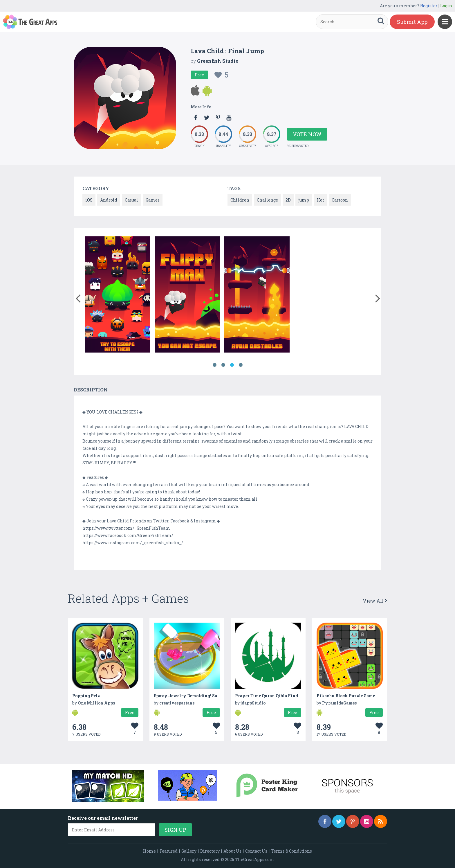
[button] (78, 297)
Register (429, 6)
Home (149, 851)
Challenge (267, 200)
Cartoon (340, 200)
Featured (169, 851)
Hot (320, 200)
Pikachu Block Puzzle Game (346, 696)
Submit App (412, 22)
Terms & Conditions (291, 851)
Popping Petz (86, 696)
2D (288, 200)
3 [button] (232, 365)
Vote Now (307, 134)
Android (109, 200)
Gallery (189, 851)
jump (304, 200)
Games (153, 200)
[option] (117, 295)
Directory (210, 851)
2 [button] (223, 365)
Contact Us (256, 851)
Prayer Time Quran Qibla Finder (269, 696)
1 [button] (214, 365)
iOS (89, 200)
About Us (232, 851)
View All (375, 601)
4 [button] (241, 365)
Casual (131, 200)
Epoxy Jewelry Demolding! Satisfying (194, 696)
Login (446, 6)
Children (240, 200)
